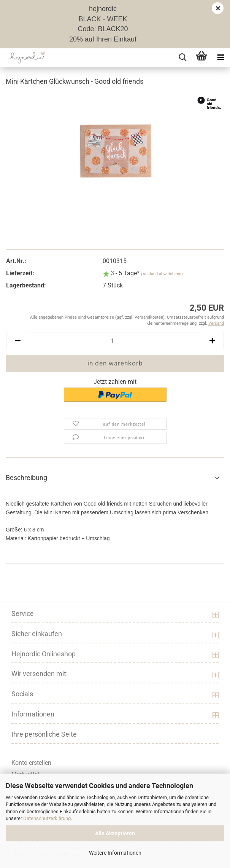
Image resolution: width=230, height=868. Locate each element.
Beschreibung (26, 478)
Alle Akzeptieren (115, 833)
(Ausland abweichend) (162, 274)
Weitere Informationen (115, 853)
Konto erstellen (31, 763)
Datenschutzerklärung (47, 818)
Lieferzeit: (20, 273)
